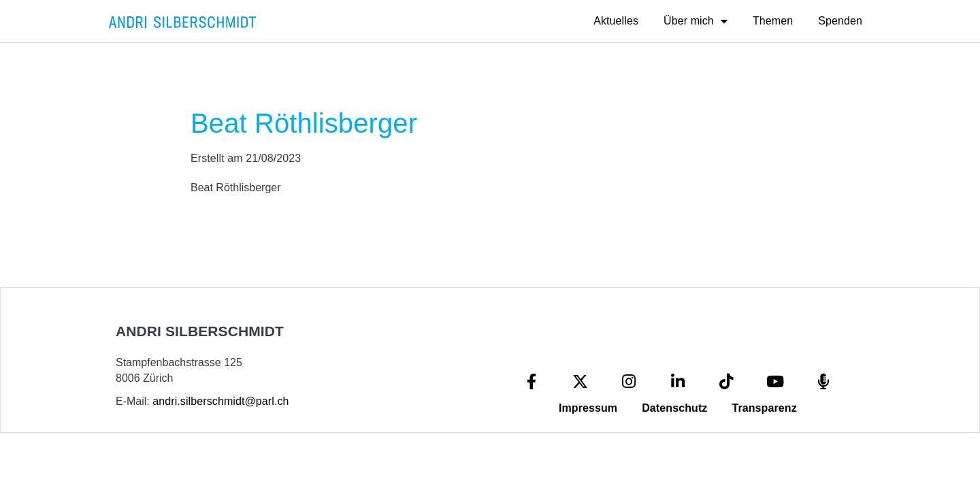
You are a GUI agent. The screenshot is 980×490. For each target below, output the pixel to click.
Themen (773, 21)
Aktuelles (616, 21)
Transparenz (764, 408)
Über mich (696, 21)
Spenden (840, 21)
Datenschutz (674, 408)
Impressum (588, 408)
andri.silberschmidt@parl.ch (220, 401)
